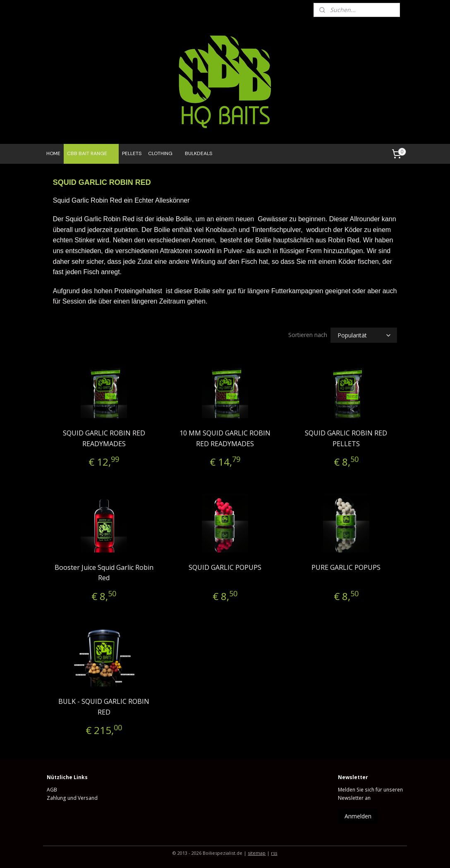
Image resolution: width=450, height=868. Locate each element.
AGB (52, 790)
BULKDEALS (199, 153)
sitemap (257, 853)
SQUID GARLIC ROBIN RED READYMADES (104, 438)
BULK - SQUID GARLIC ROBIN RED (104, 707)
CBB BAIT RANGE (91, 154)
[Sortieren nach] (364, 335)
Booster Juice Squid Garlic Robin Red (104, 573)
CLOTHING (160, 153)
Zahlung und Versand (72, 798)
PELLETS (132, 153)
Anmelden (358, 816)
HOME (53, 153)
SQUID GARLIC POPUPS (225, 567)
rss (274, 853)
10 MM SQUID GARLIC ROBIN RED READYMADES (225, 438)
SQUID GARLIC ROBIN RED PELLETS (346, 438)
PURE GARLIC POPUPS (346, 567)
